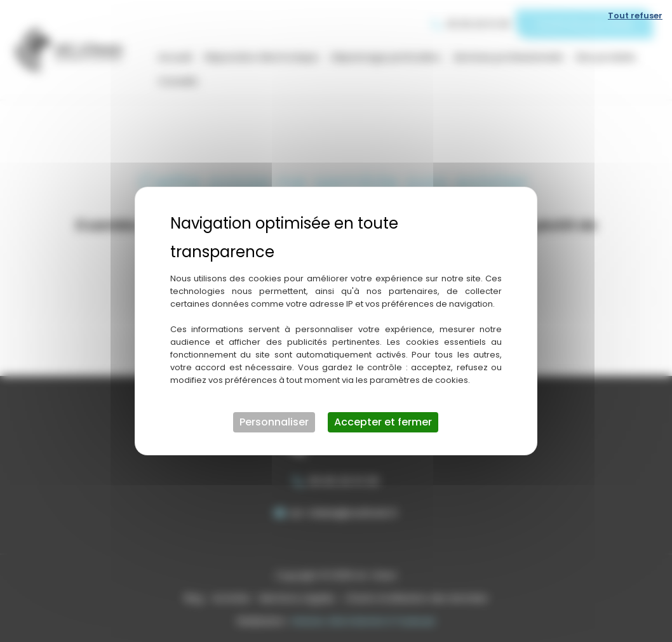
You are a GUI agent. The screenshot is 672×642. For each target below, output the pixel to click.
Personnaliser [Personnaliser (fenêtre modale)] (274, 422)
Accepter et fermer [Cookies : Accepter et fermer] (383, 422)
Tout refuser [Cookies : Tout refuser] (635, 16)
